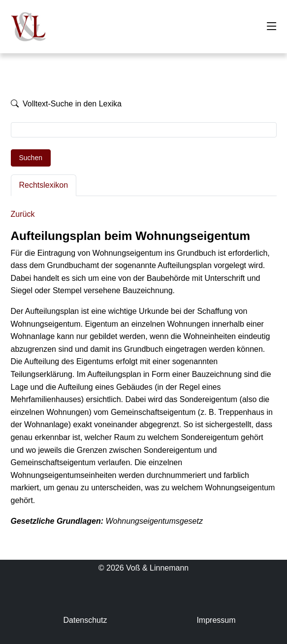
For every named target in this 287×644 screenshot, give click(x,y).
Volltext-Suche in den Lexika (66, 104)
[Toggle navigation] (272, 27)
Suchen (31, 158)
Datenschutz (85, 620)
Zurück (23, 214)
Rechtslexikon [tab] (44, 185)
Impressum (216, 620)
